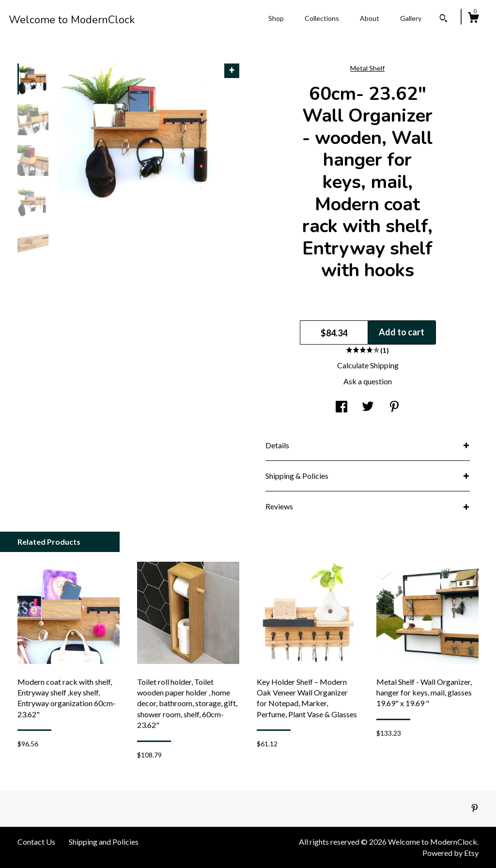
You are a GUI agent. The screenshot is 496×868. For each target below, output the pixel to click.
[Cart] (473, 19)
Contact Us (36, 842)
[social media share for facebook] (341, 407)
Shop (276, 18)
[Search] (443, 19)
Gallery (411, 18)
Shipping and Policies (104, 842)
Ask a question (368, 381)
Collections (322, 18)
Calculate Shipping (368, 365)
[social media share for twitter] (368, 407)
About (370, 18)
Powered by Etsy (450, 853)
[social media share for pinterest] (394, 407)
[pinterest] (475, 808)
